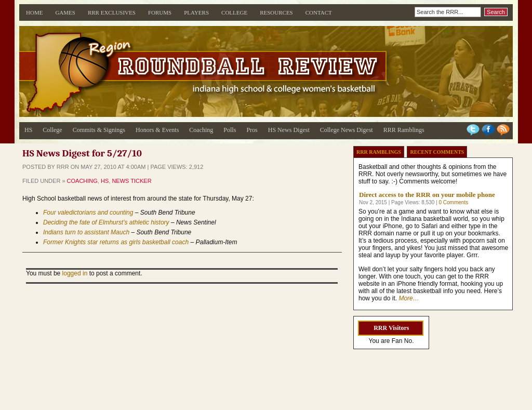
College (234, 12)
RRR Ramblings (404, 130)
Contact (319, 12)
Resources (276, 12)
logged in (75, 273)
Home (34, 12)
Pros (252, 130)
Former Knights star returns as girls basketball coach (116, 242)
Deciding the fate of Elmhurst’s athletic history (106, 222)
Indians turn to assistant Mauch (86, 232)
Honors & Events (157, 130)
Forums (160, 12)
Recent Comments (437, 152)
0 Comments (453, 202)
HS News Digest (289, 130)
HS (28, 130)
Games (65, 12)
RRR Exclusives (112, 12)
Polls (230, 130)
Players (196, 12)
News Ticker (131, 181)
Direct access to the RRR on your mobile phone (427, 195)
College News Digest (347, 130)
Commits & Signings (99, 130)
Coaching (201, 130)
